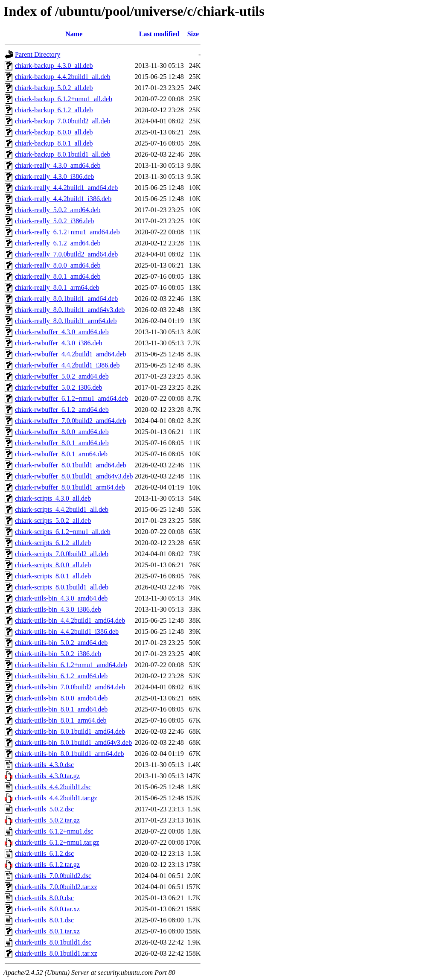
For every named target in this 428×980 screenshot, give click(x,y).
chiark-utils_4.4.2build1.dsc (53, 787)
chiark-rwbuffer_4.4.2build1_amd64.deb (71, 354)
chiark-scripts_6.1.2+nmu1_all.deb (63, 532)
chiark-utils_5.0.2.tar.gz (47, 820)
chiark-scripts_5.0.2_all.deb (53, 521)
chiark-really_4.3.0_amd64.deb (58, 165)
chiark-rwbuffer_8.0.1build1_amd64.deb (71, 465)
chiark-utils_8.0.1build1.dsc (53, 942)
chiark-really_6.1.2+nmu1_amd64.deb (67, 232)
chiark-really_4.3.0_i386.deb (54, 176)
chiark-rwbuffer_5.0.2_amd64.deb (62, 376)
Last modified (159, 34)
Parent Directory (38, 54)
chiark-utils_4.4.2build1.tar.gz (56, 798)
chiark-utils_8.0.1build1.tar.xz (56, 953)
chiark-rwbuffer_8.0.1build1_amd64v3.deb (74, 476)
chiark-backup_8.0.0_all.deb (54, 132)
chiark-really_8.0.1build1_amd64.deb (66, 299)
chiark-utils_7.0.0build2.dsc (53, 876)
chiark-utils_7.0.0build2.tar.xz (56, 887)
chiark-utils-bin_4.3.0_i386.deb (58, 609)
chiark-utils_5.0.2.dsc (44, 809)
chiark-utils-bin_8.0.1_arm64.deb (61, 720)
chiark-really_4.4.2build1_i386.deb (63, 199)
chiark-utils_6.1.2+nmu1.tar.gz (57, 842)
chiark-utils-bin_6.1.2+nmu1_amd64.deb (71, 665)
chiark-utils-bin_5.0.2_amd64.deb (61, 643)
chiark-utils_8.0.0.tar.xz (47, 909)
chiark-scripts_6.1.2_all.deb (53, 543)
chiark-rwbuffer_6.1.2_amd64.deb (62, 410)
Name (74, 34)
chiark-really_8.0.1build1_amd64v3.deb (70, 310)
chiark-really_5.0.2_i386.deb (54, 221)
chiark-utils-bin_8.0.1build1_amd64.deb (70, 731)
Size (193, 34)
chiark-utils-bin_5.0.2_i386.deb (58, 654)
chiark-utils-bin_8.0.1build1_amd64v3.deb (73, 742)
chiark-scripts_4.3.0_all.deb (53, 498)
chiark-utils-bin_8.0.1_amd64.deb (61, 709)
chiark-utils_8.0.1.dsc (44, 920)
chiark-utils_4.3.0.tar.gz (47, 776)
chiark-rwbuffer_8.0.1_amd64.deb (62, 443)
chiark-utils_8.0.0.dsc (44, 898)
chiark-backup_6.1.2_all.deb (54, 110)
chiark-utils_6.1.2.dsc (44, 853)
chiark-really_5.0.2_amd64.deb (58, 210)
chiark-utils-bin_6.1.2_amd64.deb (61, 676)
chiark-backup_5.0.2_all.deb (54, 88)
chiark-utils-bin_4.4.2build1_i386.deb (67, 631)
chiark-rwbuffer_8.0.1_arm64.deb (61, 454)
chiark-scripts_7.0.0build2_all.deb (62, 554)
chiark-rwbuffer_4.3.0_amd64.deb (62, 332)
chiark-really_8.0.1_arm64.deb (57, 287)
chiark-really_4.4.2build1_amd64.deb (66, 188)
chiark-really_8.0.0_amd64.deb (58, 265)
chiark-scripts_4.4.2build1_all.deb (62, 509)
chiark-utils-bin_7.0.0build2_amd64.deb (70, 687)
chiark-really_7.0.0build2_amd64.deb (66, 254)
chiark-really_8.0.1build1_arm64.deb (66, 321)
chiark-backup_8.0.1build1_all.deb (63, 154)
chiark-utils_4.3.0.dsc (44, 765)
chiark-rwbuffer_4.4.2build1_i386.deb (67, 365)
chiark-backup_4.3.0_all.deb (54, 66)
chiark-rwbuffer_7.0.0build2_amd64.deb (71, 421)
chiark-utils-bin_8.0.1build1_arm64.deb (70, 754)
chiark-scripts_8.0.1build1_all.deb (62, 587)
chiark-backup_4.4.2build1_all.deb (63, 77)
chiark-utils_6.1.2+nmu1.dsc (54, 831)
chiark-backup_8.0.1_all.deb (54, 143)
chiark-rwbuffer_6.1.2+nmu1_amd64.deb (71, 398)
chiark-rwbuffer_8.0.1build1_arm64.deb (70, 487)
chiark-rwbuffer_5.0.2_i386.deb (59, 387)
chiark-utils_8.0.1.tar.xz (47, 931)
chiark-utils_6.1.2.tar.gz (47, 865)
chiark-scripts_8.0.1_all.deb (53, 576)
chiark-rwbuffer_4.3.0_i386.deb (59, 343)
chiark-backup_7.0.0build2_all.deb (63, 121)
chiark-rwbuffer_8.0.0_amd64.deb (62, 432)
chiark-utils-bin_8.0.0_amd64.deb (61, 698)
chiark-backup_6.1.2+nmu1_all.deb (64, 99)
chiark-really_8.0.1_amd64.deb (58, 276)
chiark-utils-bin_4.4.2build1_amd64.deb (70, 620)
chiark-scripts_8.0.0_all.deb (53, 565)
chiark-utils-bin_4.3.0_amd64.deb (61, 598)
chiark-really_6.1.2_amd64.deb (58, 243)
